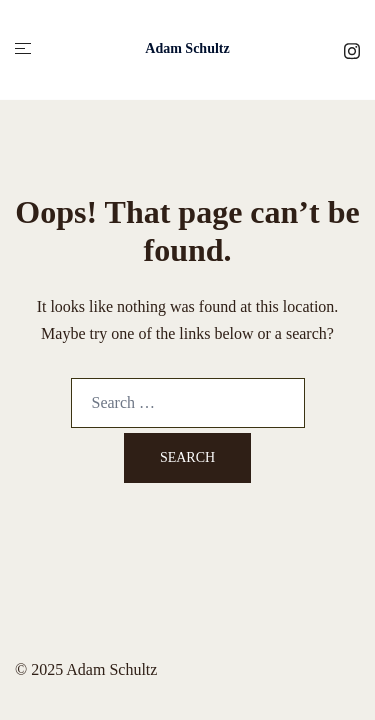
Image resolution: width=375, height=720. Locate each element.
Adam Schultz (187, 48)
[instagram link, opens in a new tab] (352, 48)
